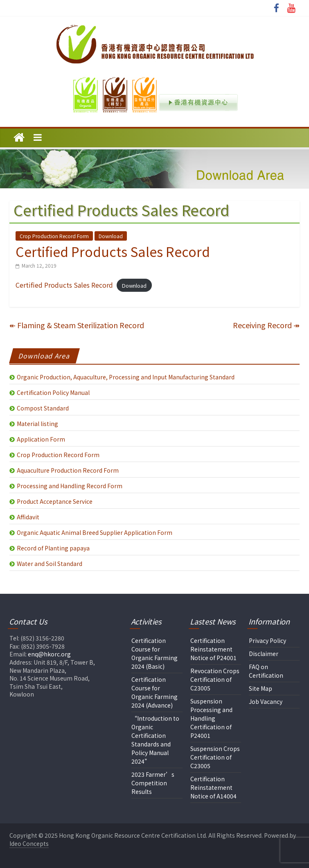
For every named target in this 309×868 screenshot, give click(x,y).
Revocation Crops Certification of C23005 (215, 679)
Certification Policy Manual (53, 392)
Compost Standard (43, 408)
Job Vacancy (266, 701)
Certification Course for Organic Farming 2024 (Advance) (154, 692)
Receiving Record (266, 325)
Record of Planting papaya (53, 548)
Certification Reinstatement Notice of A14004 (213, 787)
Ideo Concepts (29, 843)
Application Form (41, 439)
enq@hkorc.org (49, 654)
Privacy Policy (267, 640)
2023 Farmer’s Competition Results (153, 783)
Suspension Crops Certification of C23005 (215, 757)
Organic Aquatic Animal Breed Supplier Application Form (95, 532)
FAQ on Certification (266, 671)
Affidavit (28, 517)
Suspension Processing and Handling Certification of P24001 (211, 718)
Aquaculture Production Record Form (68, 470)
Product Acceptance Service (55, 501)
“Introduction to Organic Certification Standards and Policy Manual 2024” (155, 740)
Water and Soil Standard (50, 564)
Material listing (37, 424)
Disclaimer (264, 654)
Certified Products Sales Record (64, 285)
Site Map (261, 688)
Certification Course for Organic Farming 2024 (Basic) (154, 653)
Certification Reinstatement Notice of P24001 (213, 649)
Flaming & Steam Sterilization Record (77, 325)
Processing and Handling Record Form (70, 486)
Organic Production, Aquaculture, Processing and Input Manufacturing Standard (126, 377)
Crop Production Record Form (54, 236)
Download (111, 236)
